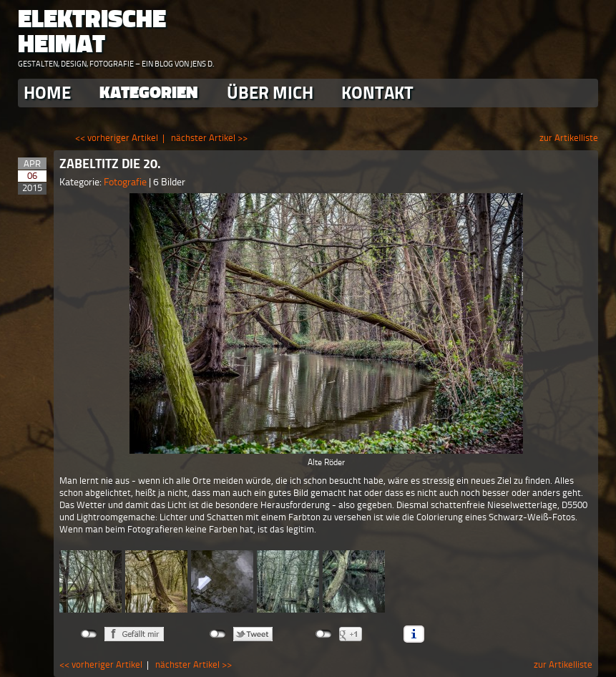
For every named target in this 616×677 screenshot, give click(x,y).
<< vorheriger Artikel (117, 138)
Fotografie (126, 182)
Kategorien (149, 93)
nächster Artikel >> (209, 138)
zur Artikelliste (569, 138)
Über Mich (270, 93)
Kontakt (377, 93)
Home (47, 93)
